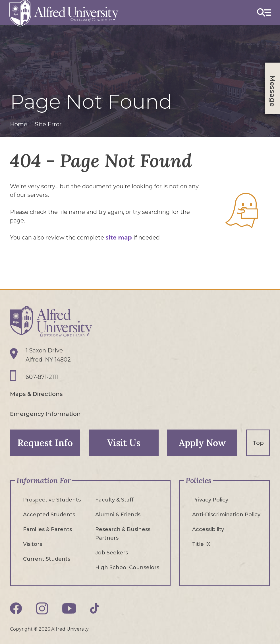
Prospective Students (52, 500)
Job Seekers (112, 553)
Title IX (201, 544)
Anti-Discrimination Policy (226, 515)
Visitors (33, 544)
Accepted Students (49, 515)
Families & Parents (47, 529)
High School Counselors (127, 567)
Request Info (45, 443)
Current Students (47, 559)
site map (119, 238)
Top (258, 443)
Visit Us (124, 443)
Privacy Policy (210, 500)
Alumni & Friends (118, 515)
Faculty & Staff (114, 500)
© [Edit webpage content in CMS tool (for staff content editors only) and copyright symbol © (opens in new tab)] (36, 629)
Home (19, 124)
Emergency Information (45, 414)
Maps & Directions (36, 394)
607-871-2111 (42, 377)
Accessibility (208, 529)
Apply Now (202, 443)
